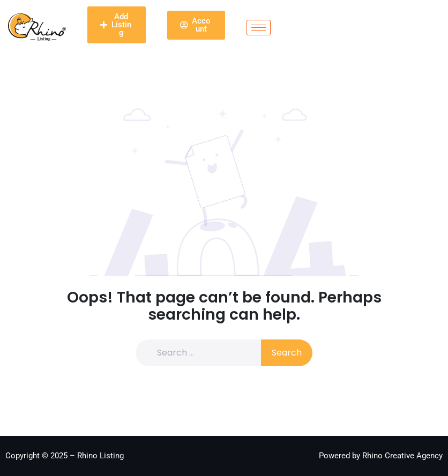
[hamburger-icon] (259, 28)
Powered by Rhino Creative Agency (381, 456)
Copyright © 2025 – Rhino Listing (65, 456)
